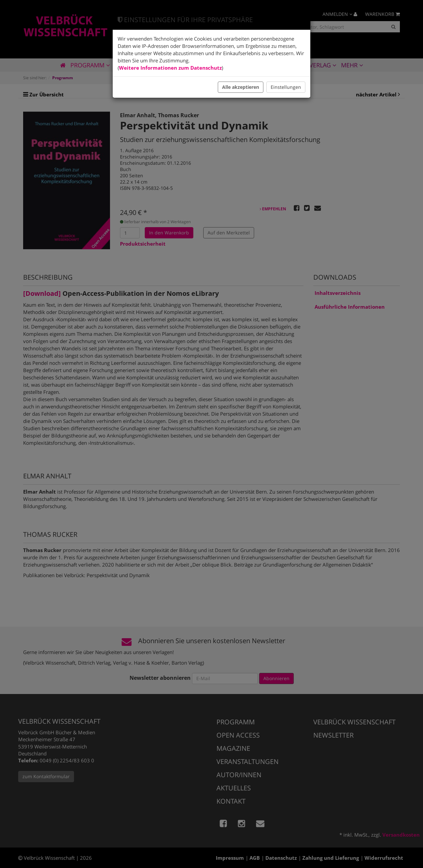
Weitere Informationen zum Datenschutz (170, 68)
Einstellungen (286, 87)
